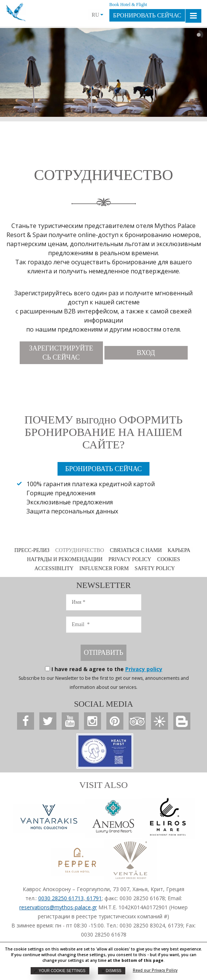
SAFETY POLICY (155, 568)
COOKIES (169, 559)
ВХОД (146, 353)
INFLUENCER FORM (104, 568)
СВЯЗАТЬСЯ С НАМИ (136, 550)
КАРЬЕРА (179, 550)
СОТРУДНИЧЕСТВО (80, 550)
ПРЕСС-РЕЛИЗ (32, 550)
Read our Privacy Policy (155, 970)
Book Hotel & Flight (128, 5)
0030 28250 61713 (61, 898)
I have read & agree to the (107, 669)
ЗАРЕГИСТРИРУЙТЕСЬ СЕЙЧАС (61, 353)
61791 (93, 898)
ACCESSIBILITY (54, 568)
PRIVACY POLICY (130, 559)
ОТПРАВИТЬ (103, 653)
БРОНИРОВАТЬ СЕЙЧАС (147, 15)
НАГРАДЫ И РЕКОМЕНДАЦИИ (65, 559)
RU (97, 15)
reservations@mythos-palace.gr (58, 907)
